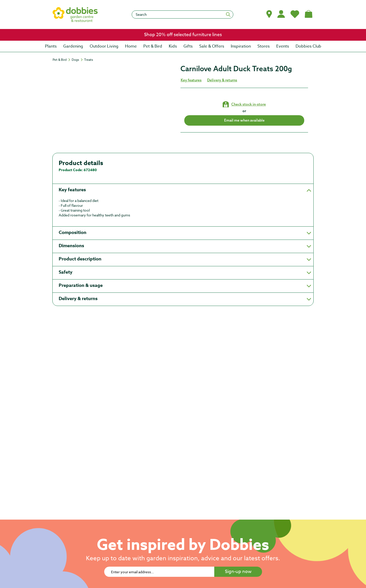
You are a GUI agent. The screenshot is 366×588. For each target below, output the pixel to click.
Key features (191, 80)
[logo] (75, 14)
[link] (183, 35)
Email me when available (244, 120)
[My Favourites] (295, 14)
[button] (269, 14)
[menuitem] (51, 46)
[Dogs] (78, 60)
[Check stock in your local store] (244, 104)
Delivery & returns (222, 80)
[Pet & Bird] (62, 60)
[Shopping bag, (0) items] (309, 14)
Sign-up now (238, 572)
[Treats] (89, 60)
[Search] (182, 14)
